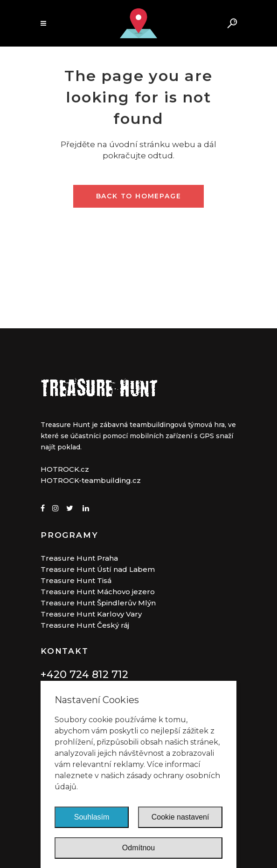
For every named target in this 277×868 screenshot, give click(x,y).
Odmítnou (138, 848)
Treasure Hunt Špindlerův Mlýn (98, 603)
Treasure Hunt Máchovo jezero (98, 592)
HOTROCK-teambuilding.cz (91, 480)
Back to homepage (139, 196)
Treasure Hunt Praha (79, 558)
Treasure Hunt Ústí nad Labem (98, 569)
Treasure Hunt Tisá (76, 580)
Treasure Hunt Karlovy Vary (91, 614)
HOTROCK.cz (65, 469)
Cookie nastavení (180, 817)
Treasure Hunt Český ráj (85, 625)
